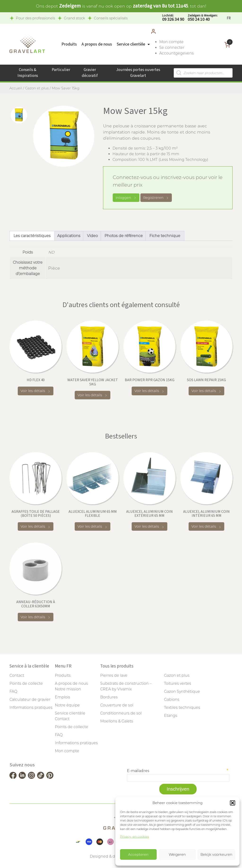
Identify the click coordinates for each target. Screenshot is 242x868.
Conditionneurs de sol (121, 713)
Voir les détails (36, 391)
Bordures (109, 697)
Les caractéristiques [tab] (32, 236)
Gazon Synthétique (182, 691)
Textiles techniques (182, 707)
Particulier (61, 70)
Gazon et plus (37, 88)
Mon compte (171, 42)
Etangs (171, 716)
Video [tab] (92, 236)
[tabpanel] (64, 136)
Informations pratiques (31, 707)
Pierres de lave (114, 675)
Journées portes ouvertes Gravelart (138, 73)
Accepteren (138, 854)
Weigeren (177, 854)
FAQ (13, 691)
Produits (69, 44)
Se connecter (172, 48)
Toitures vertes (178, 683)
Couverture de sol (117, 705)
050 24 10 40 (203, 18)
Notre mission (68, 689)
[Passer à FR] (229, 18)
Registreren (156, 198)
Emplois (63, 697)
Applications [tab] (69, 236)
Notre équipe (67, 705)
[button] (233, 803)
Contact (17, 675)
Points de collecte (26, 683)
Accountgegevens (177, 53)
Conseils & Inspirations (28, 73)
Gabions (172, 699)
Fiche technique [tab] (165, 236)
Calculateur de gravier (30, 699)
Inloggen (126, 198)
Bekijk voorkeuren (216, 854)
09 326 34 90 (173, 18)
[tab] (19, 115)
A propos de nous (97, 44)
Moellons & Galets (117, 721)
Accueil (16, 88)
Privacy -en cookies (134, 836)
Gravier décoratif (90, 73)
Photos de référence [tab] (124, 236)
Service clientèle (131, 44)
